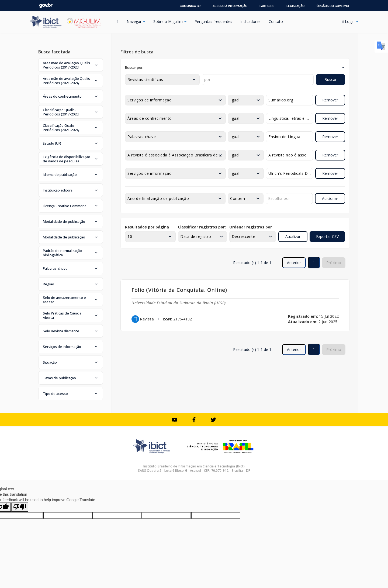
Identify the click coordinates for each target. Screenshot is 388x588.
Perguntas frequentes (213, 21)
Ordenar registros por (251, 227)
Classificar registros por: (202, 227)
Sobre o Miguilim (170, 21)
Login (350, 21)
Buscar (330, 79)
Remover (330, 100)
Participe (267, 6)
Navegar (136, 21)
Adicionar (330, 198)
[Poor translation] (20, 507)
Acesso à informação (230, 6)
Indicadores (250, 21)
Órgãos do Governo (333, 6)
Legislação (295, 6)
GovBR (46, 6)
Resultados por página (147, 227)
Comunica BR (190, 6)
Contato (276, 21)
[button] (71, 65)
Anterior (294, 263)
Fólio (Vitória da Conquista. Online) (179, 290)
